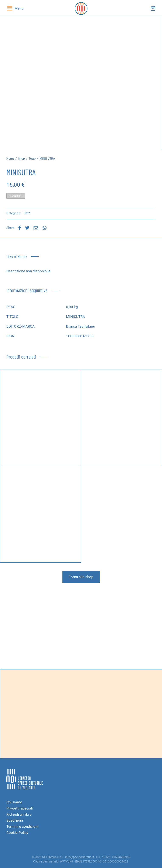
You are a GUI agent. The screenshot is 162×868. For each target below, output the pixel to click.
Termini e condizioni (22, 826)
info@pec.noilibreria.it (80, 857)
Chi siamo (14, 802)
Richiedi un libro (19, 814)
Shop (21, 159)
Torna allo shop (81, 577)
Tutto (32, 159)
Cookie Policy (17, 833)
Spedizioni (15, 820)
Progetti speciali (20, 808)
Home (10, 159)
